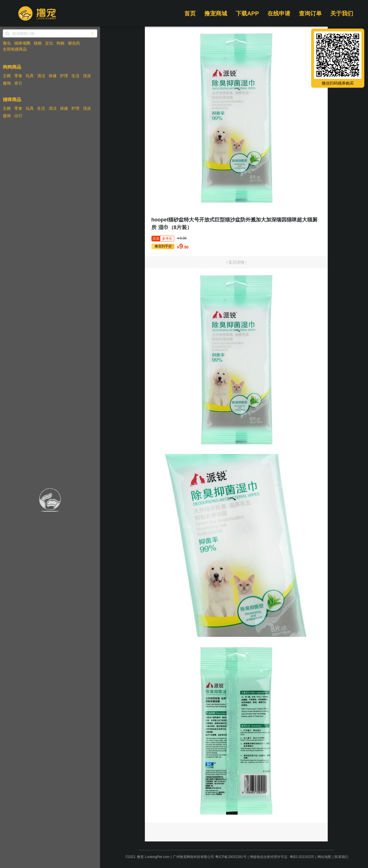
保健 (53, 76)
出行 (18, 116)
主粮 (7, 76)
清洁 (41, 76)
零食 (18, 76)
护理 (64, 76)
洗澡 (87, 76)
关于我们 (342, 13)
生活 (75, 76)
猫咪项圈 (22, 43)
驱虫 (7, 43)
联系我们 (341, 857)
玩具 (30, 76)
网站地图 (324, 857)
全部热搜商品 (15, 49)
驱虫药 (74, 43)
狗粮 (61, 43)
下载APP (247, 13)
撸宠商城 (216, 13)
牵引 (18, 83)
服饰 (7, 83)
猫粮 (38, 43)
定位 (49, 43)
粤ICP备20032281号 (231, 857)
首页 (190, 13)
